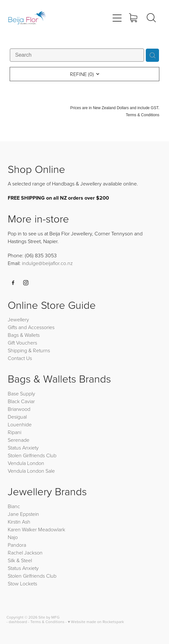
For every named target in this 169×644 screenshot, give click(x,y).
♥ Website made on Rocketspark (96, 622)
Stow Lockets (22, 583)
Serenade (19, 440)
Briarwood (19, 409)
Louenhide (20, 424)
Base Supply (21, 393)
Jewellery (18, 319)
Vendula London (26, 463)
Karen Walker (22, 529)
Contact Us (20, 358)
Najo (13, 537)
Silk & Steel (20, 560)
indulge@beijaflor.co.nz (47, 263)
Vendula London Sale (31, 471)
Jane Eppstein (24, 514)
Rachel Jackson (25, 553)
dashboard (18, 622)
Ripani (15, 432)
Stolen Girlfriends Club (32, 455)
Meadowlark (52, 529)
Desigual (17, 417)
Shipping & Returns (29, 350)
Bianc (15, 506)
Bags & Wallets (24, 335)
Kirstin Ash (19, 522)
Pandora (17, 545)
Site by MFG (49, 617)
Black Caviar (21, 401)
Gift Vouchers (22, 343)
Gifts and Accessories (31, 327)
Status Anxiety (23, 448)
